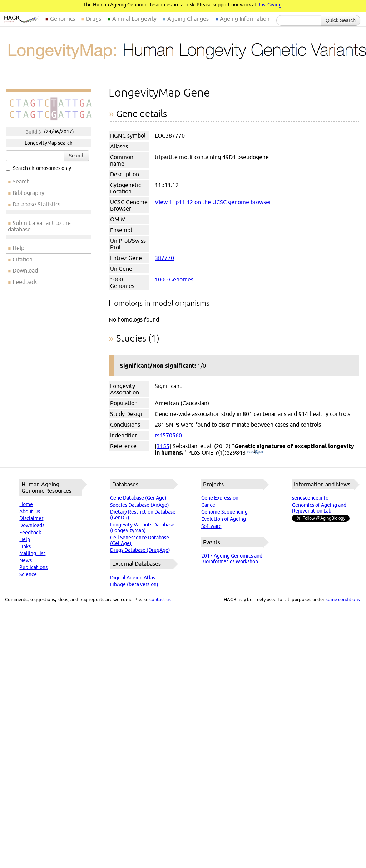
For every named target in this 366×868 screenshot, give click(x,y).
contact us (160, 599)
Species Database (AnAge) (140, 505)
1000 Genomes (174, 279)
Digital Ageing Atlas (133, 578)
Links (25, 546)
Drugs (94, 19)
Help (18, 248)
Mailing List (32, 553)
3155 (163, 446)
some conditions (343, 599)
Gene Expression (220, 498)
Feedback (25, 282)
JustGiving (270, 5)
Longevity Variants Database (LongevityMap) (142, 528)
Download (25, 270)
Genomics (63, 19)
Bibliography (28, 193)
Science (28, 574)
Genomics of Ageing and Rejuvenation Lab (319, 508)
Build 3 (33, 132)
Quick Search (341, 20)
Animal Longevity (134, 19)
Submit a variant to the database (39, 226)
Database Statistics (36, 204)
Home (26, 504)
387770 (164, 258)
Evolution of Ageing (224, 519)
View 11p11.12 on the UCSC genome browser (213, 202)
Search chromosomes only (38, 168)
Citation (23, 259)
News (26, 560)
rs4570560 (168, 435)
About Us (30, 511)
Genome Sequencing (224, 512)
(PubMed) (255, 452)
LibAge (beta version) (134, 584)
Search (76, 156)
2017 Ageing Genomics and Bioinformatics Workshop (232, 559)
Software (211, 526)
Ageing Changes (188, 19)
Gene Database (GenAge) (138, 498)
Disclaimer (31, 518)
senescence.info (310, 498)
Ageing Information (245, 19)
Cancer (209, 505)
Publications (33, 567)
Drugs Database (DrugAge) (140, 550)
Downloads (32, 525)
